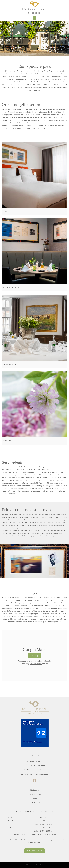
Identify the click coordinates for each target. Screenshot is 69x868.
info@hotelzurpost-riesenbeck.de (35, 774)
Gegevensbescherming (34, 794)
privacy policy (36, 664)
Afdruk (35, 798)
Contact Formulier (34, 803)
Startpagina (35, 790)
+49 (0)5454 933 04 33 (35, 770)
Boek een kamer (34, 851)
